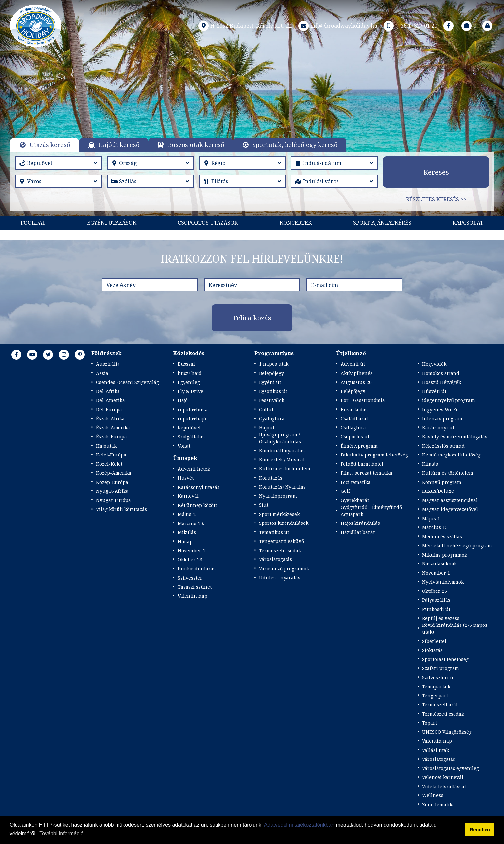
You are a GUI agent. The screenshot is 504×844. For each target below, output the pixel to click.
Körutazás (271, 478)
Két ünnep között (197, 505)
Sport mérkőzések (279, 514)
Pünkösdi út (436, 609)
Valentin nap (192, 596)
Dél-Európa (109, 409)
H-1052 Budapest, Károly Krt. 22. (245, 26)
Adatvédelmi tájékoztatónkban (299, 825)
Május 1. (187, 514)
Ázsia (102, 373)
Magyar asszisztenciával (450, 500)
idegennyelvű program (449, 400)
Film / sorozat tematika (367, 473)
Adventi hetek (194, 469)
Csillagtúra (353, 428)
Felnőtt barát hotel (362, 464)
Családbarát (354, 418)
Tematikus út (274, 532)
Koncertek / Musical (282, 460)
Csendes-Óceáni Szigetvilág (128, 382)
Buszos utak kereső (196, 145)
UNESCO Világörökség (447, 732)
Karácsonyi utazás (199, 487)
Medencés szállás (442, 537)
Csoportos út (355, 437)
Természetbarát (440, 705)
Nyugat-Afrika (112, 491)
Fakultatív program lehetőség (374, 455)
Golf (345, 491)
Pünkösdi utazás (197, 569)
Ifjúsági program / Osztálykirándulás (280, 438)
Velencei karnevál (443, 777)
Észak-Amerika (113, 428)
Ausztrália (108, 364)
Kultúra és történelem (285, 469)
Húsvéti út (434, 391)
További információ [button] (61, 834)
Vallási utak (436, 750)
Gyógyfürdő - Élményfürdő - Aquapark (373, 511)
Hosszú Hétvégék (442, 382)
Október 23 (435, 591)
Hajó (183, 400)
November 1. (192, 550)
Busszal (186, 364)
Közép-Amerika (114, 473)
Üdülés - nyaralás (280, 577)
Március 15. (191, 523)
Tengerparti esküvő (282, 541)
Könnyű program (442, 482)
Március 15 (435, 527)
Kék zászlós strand (443, 446)
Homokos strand (441, 373)
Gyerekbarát (355, 500)
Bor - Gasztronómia (363, 400)
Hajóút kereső (119, 145)
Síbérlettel (434, 641)
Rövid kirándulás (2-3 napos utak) (455, 628)
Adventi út (353, 364)
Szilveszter (190, 578)
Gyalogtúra (272, 418)
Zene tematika (438, 805)
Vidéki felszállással (444, 786)
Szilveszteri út (438, 677)
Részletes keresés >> (436, 199)
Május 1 (431, 518)
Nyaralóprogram (278, 496)
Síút (264, 505)
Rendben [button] (480, 830)
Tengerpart (435, 696)
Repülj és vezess (441, 618)
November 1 (436, 573)
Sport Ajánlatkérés (382, 223)
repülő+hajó (192, 418)
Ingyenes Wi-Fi (440, 409)
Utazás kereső (50, 145)
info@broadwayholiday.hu (337, 26)
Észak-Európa (112, 437)
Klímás (430, 464)
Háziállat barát (358, 532)
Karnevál (188, 496)
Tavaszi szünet (195, 587)
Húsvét (186, 478)
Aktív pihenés (357, 373)
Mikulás (187, 532)
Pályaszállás (436, 600)
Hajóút (267, 428)
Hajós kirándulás (360, 523)
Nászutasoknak (439, 564)
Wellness (433, 795)
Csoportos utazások (208, 223)
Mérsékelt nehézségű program (457, 545)
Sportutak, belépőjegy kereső (295, 145)
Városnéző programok (284, 569)
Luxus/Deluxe (438, 491)
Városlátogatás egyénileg (451, 768)
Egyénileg (189, 382)
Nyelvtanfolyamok (443, 582)
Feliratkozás (252, 318)
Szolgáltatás (191, 437)
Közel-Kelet (109, 464)
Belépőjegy (271, 373)
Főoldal (33, 223)
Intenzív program (442, 418)
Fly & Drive (190, 391)
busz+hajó (189, 373)
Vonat (184, 446)
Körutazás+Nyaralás (282, 487)
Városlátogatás (276, 559)
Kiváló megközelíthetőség (451, 455)
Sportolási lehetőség (445, 659)
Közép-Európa (112, 482)
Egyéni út (270, 382)
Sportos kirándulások (284, 523)
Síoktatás (432, 650)
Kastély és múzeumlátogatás (455, 437)
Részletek (252, 115)
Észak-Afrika (110, 418)
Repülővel (189, 428)
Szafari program (441, 668)
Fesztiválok (272, 400)
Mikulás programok (445, 555)
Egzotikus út (273, 391)
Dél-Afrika (108, 391)
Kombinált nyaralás (282, 450)
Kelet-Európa (111, 455)
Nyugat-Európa (114, 500)
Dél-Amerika (111, 400)
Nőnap (185, 541)
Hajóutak (106, 446)
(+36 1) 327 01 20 (410, 26)
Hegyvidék (434, 364)
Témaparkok (436, 686)
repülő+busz (192, 409)
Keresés (436, 172)
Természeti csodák (280, 550)
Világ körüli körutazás (121, 509)
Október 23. (190, 560)
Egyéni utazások (112, 223)
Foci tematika (356, 482)
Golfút (266, 409)
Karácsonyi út (438, 428)
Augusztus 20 (356, 382)
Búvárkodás (354, 409)
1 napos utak (274, 364)
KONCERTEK (296, 223)
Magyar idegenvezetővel (450, 509)
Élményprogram (359, 446)
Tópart (430, 723)
